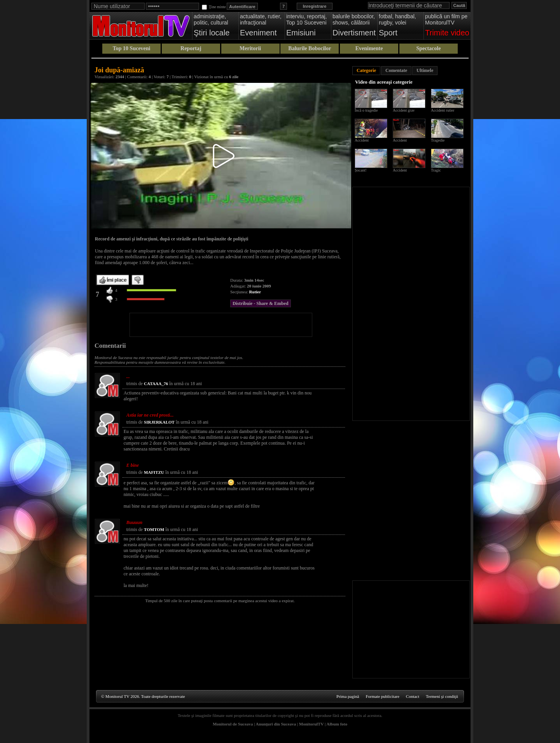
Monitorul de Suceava (233, 724)
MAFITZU (154, 472)
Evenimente (369, 48)
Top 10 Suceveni (132, 48)
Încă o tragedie (366, 110)
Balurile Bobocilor (310, 48)
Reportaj (191, 48)
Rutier (255, 292)
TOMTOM (154, 529)
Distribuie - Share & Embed (261, 303)
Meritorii (250, 48)
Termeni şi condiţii (442, 696)
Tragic (436, 170)
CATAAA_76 (156, 384)
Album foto (337, 724)
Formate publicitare (382, 696)
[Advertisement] (221, 325)
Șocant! (361, 170)
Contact (413, 696)
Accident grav (404, 110)
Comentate (396, 70)
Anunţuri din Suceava (276, 724)
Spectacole (428, 48)
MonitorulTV (311, 724)
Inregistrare (315, 6)
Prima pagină (348, 696)
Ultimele (425, 70)
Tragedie (438, 140)
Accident (362, 140)
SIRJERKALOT (159, 422)
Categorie (366, 70)
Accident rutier (443, 110)
